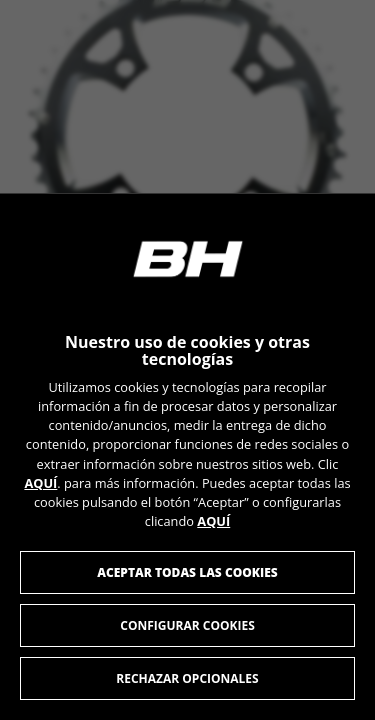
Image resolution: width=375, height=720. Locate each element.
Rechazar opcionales (187, 678)
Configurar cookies (187, 625)
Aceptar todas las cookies (187, 572)
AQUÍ (40, 482)
